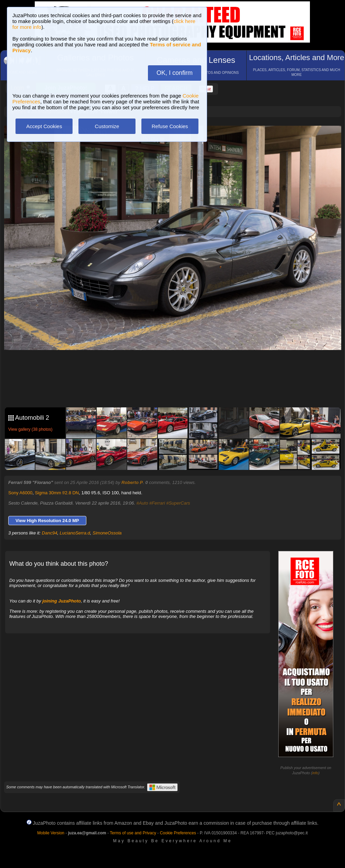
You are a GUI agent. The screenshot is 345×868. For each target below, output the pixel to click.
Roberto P (132, 482)
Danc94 (50, 533)
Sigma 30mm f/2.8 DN (57, 493)
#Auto (142, 503)
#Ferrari (157, 503)
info (315, 773)
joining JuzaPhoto (62, 601)
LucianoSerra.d (75, 533)
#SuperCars (178, 503)
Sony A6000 (20, 493)
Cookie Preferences (178, 833)
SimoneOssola (107, 533)
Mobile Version (51, 833)
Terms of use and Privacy (133, 833)
